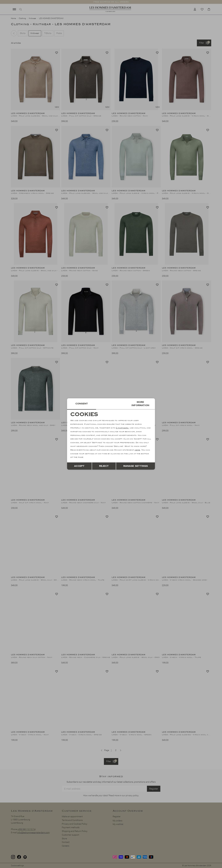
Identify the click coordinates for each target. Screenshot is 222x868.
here (137, 450)
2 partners (122, 428)
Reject (104, 466)
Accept (79, 466)
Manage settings (136, 466)
